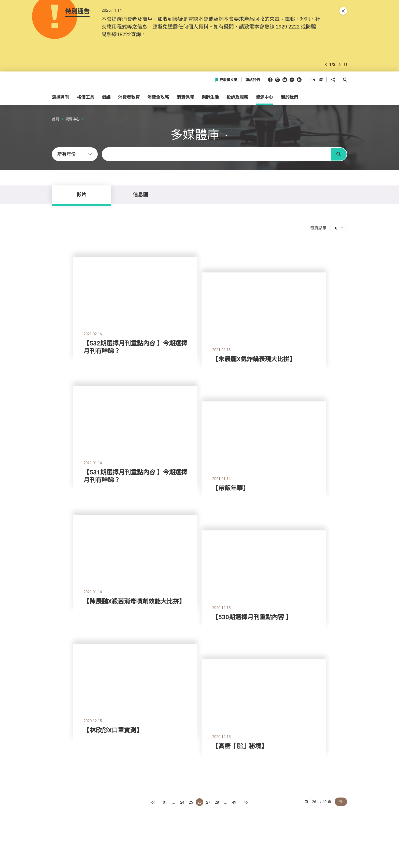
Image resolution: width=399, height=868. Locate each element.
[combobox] (75, 154)
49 (234, 802)
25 (191, 802)
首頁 (55, 119)
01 (165, 802)
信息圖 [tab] (140, 194)
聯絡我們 (253, 80)
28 (217, 802)
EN (313, 80)
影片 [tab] (81, 194)
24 (182, 802)
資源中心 (73, 119)
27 (208, 802)
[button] (326, 64)
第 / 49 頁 (318, 802)
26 (199, 802)
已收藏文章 (226, 80)
